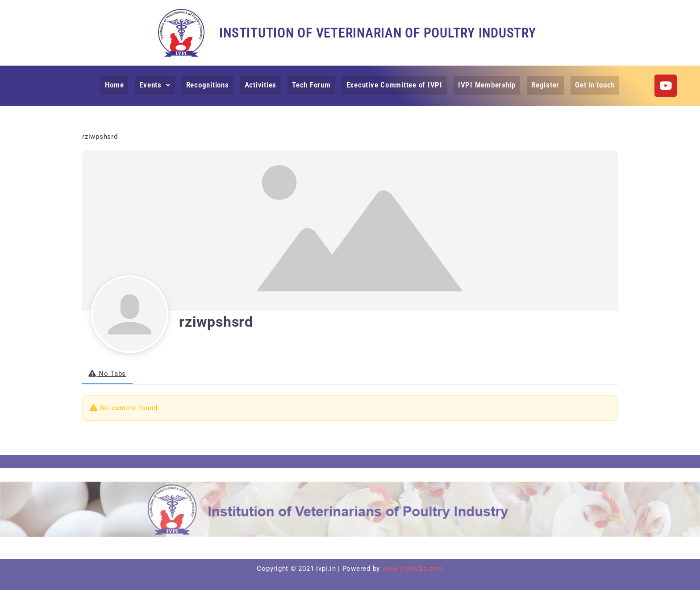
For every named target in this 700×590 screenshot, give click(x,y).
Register (543, 85)
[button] (158, 85)
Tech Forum (313, 85)
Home (117, 85)
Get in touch (592, 85)
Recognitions (210, 85)
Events (158, 85)
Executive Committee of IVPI (394, 85)
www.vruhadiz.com (413, 569)
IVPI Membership (485, 85)
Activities (262, 85)
